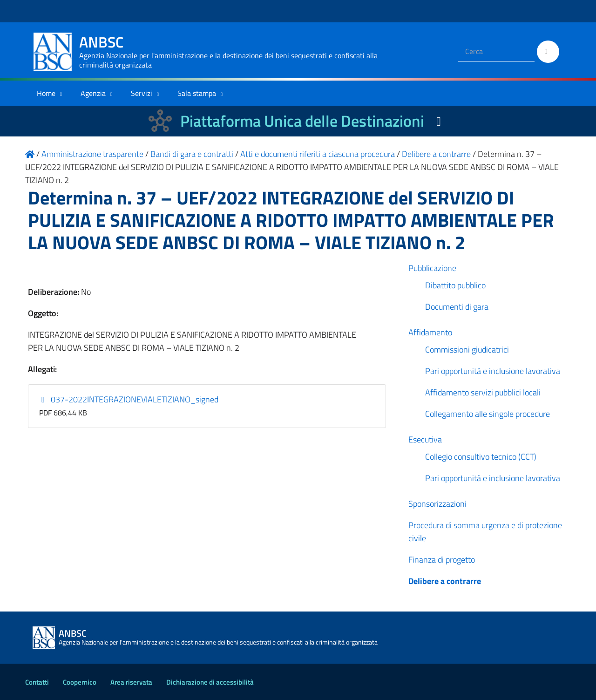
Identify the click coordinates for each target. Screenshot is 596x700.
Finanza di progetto (442, 560)
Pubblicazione (432, 268)
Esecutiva (425, 439)
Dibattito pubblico (455, 285)
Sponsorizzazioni (437, 504)
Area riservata (131, 682)
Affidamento (430, 332)
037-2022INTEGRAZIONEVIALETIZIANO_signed (129, 399)
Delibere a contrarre (445, 581)
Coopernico (80, 682)
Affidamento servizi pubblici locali (483, 392)
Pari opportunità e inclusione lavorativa (493, 371)
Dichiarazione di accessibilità (210, 682)
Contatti (37, 682)
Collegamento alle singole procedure (488, 414)
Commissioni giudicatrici (467, 350)
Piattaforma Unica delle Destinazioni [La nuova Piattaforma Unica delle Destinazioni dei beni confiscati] (302, 121)
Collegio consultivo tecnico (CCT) (481, 457)
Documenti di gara (457, 307)
